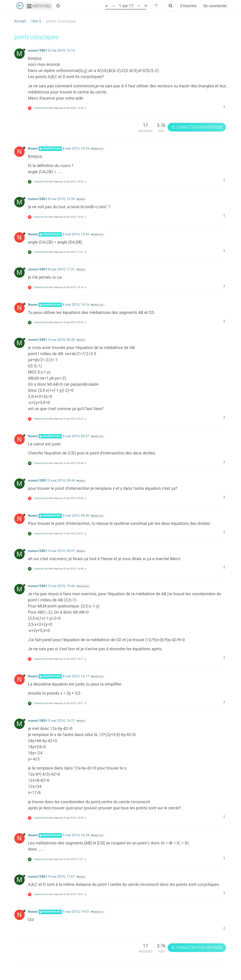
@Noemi (81, 199)
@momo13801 (97, 149)
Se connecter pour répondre (197, 127)
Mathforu (39, 6)
